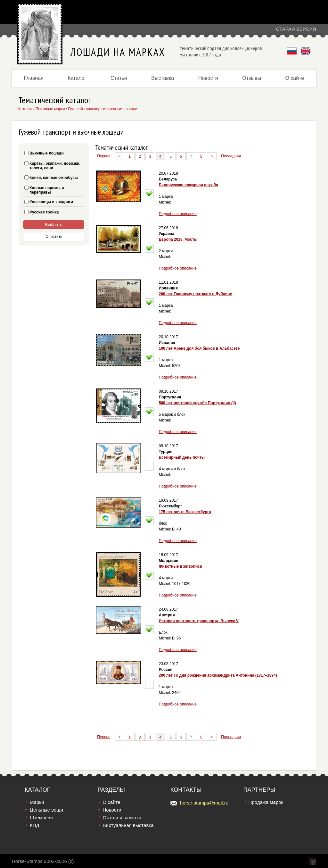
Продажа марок (266, 802)
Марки (37, 802)
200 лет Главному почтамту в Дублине (196, 294)
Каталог (77, 78)
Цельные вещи (46, 810)
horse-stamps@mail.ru (204, 803)
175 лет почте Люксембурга (185, 512)
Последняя (231, 156)
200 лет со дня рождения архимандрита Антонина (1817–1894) (218, 675)
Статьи (119, 78)
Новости (208, 78)
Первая (104, 156)
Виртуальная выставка (128, 825)
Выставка (163, 78)
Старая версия (296, 29)
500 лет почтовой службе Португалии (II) (197, 403)
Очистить (54, 237)
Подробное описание (178, 214)
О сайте (295, 78)
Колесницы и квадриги (51, 202)
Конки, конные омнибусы (54, 178)
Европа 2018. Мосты (178, 239)
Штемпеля (41, 818)
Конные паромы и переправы (47, 190)
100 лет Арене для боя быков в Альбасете (199, 348)
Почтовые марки (50, 109)
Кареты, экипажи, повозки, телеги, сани (55, 166)
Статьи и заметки (122, 818)
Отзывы (252, 78)
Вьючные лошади (47, 153)
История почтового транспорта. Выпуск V (199, 621)
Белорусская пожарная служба (189, 185)
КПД (35, 825)
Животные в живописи (181, 566)
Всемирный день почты (182, 457)
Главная (34, 78)
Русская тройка (44, 212)
